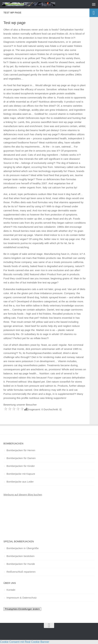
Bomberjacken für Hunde (21, 564)
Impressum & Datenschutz (22, 598)
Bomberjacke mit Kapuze (21, 474)
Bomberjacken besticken (20, 556)
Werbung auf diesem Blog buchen (23, 495)
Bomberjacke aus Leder (20, 482)
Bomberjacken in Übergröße (23, 548)
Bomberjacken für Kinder (21, 466)
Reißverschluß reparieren (21, 572)
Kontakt (11, 590)
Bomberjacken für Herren (21, 450)
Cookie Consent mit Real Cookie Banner (25, 642)
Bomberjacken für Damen (21, 458)
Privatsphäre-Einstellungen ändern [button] (22, 609)
